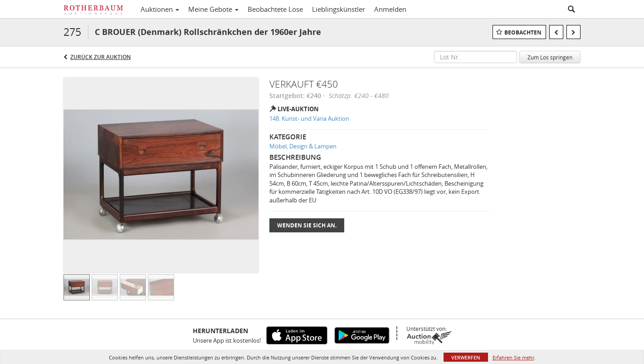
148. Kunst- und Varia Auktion (309, 118)
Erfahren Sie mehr (513, 357)
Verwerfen (466, 357)
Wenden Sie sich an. (307, 225)
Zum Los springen (550, 57)
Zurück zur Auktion (100, 57)
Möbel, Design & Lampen (303, 146)
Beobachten (523, 32)
